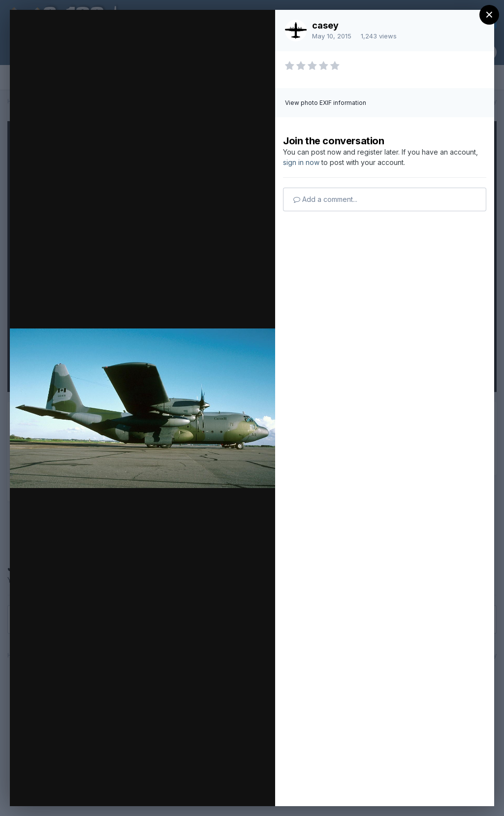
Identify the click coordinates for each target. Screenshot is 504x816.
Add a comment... (325, 199)
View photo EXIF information (326, 103)
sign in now (301, 162)
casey (325, 25)
